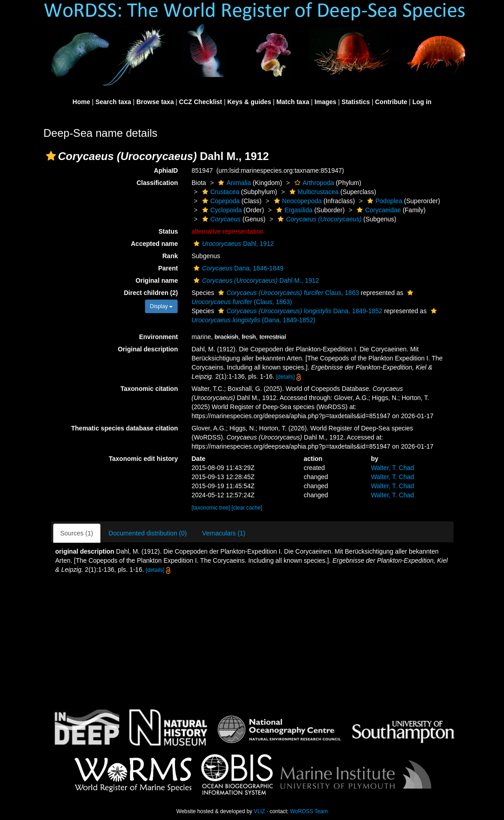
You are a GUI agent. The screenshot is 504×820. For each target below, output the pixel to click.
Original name (157, 280)
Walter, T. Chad (392, 468)
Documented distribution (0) (148, 533)
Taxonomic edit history (143, 459)
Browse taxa (155, 102)
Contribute (391, 102)
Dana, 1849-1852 (299, 311)
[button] (51, 156)
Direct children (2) (151, 293)
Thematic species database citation (125, 428)
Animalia (233, 183)
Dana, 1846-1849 (237, 268)
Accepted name (154, 244)
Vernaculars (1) (224, 533)
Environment (159, 337)
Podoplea (384, 201)
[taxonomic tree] (211, 508)
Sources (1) (77, 533)
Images (325, 102)
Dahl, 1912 (232, 244)
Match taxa (293, 102)
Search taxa (113, 102)
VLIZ (259, 811)
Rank (170, 256)
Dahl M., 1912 (255, 280)
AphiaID (166, 170)
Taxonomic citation (149, 389)
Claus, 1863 (287, 293)
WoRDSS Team (309, 811)
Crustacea (220, 192)
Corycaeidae (378, 210)
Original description (148, 349)
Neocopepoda (297, 201)
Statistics (356, 102)
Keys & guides (249, 102)
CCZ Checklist (201, 102)
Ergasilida (293, 210)
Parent (168, 268)
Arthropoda (313, 183)
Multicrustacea (313, 192)
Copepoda (220, 201)
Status (168, 231)
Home (82, 102)
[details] (286, 377)
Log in (422, 102)
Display (162, 306)
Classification (157, 183)
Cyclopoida (221, 210)
